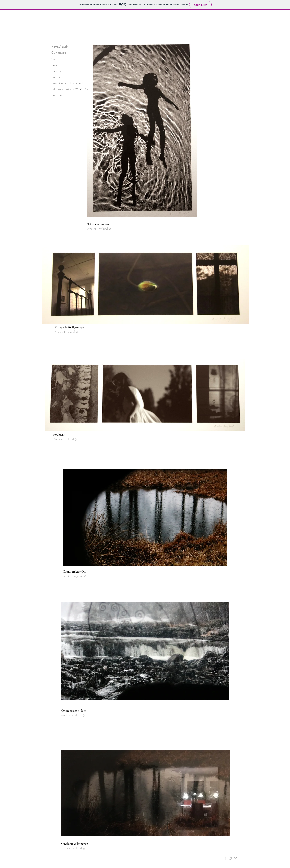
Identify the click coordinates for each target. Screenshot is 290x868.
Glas (54, 59)
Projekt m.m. (59, 95)
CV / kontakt (59, 53)
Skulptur (56, 77)
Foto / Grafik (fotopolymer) (67, 83)
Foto (54, 65)
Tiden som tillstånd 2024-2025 (70, 89)
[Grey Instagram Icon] (230, 858)
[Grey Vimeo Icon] (235, 858)
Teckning (56, 71)
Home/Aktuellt (60, 47)
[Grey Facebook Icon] (225, 858)
